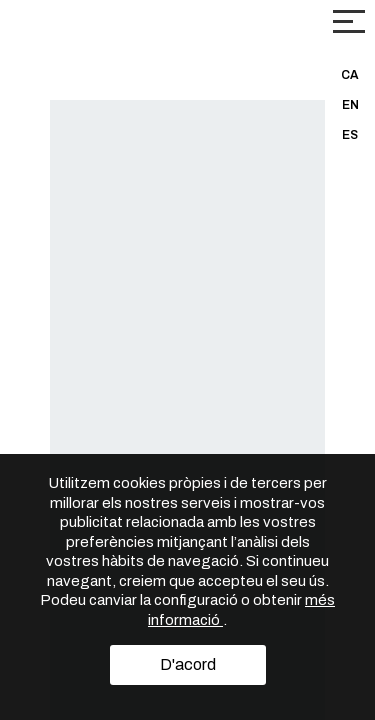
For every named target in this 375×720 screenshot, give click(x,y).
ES (350, 135)
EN (350, 105)
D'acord (188, 664)
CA (350, 75)
